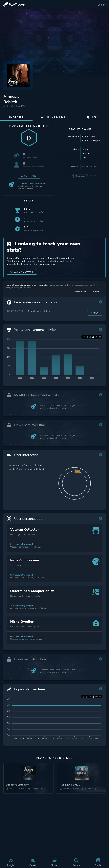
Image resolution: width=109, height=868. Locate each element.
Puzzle (85, 150)
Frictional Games (89, 167)
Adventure (87, 154)
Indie (84, 158)
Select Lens (15, 318)
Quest (33, 862)
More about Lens (87, 298)
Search (76, 862)
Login (102, 5)
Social (54, 862)
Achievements (54, 117)
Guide (98, 862)
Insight (11, 862)
